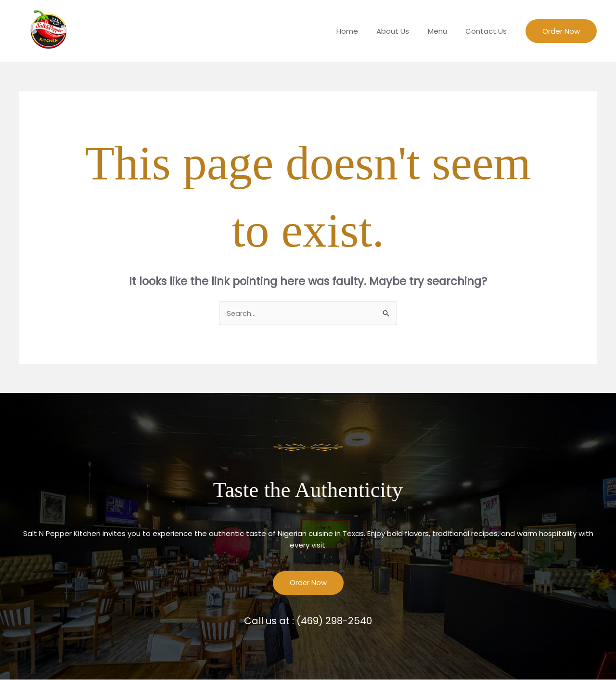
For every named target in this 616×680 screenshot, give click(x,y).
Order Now (308, 583)
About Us (403, 31)
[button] (561, 31)
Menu (443, 31)
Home (361, 31)
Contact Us (488, 31)
